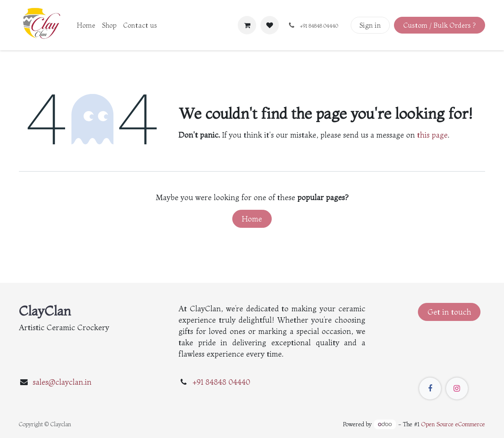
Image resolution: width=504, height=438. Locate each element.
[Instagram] (457, 388)
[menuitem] (86, 25)
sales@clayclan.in (62, 382)
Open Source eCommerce (453, 424)
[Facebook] (430, 388)
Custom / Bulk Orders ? (439, 25)
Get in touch (449, 312)
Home (252, 219)
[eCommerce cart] (247, 25)
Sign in (370, 25)
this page (432, 135)
